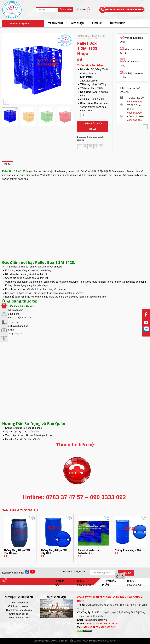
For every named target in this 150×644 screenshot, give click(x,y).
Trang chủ (83, 36)
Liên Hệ (97, 23)
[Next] (123, 576)
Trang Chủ (56, 23)
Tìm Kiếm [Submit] (66, 10)
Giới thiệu (77, 23)
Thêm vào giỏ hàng (93, 126)
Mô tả (7, 164)
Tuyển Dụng (118, 23)
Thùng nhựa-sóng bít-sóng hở (92, 37)
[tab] (7, 164)
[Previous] (117, 576)
